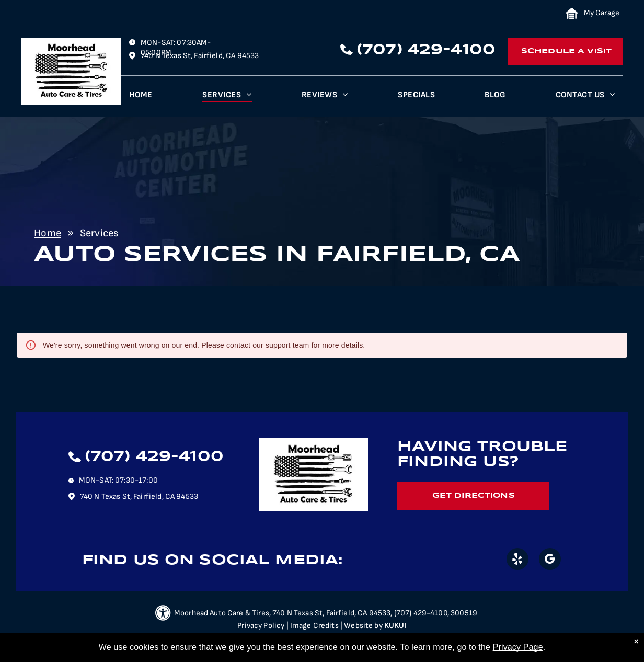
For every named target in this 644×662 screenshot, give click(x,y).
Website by (363, 626)
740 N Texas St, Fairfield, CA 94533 (200, 56)
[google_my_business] (550, 560)
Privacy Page (518, 647)
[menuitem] (141, 98)
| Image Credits (313, 626)
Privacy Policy (261, 626)
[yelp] (517, 560)
